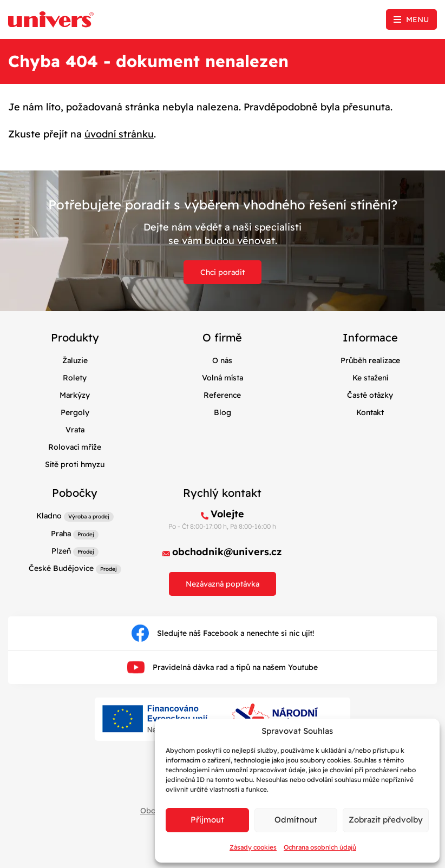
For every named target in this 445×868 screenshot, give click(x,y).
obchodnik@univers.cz (227, 552)
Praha (61, 534)
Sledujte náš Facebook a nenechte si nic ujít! (223, 633)
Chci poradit (222, 272)
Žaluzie (75, 360)
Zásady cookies (253, 847)
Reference (222, 395)
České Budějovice (61, 568)
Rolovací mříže (75, 447)
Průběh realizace (370, 360)
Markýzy (75, 395)
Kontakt (370, 412)
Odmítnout (296, 820)
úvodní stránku (119, 134)
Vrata (75, 430)
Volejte (227, 514)
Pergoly (75, 412)
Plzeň (61, 551)
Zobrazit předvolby (386, 820)
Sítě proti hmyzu (75, 464)
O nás (222, 360)
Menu (417, 19)
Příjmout (207, 820)
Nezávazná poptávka (222, 584)
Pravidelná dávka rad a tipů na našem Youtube (222, 667)
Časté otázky (370, 395)
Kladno (49, 516)
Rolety (75, 378)
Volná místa (222, 378)
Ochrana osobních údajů (320, 847)
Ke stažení (370, 378)
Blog (222, 412)
